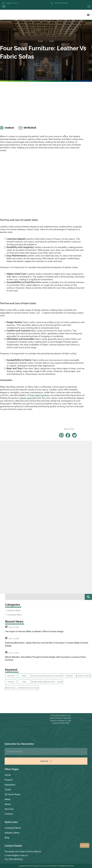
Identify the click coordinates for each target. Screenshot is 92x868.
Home (8, 775)
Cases (8, 790)
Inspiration (10, 785)
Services (9, 809)
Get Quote (85, 845)
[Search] (88, 597)
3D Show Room (12, 794)
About (8, 804)
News (8, 799)
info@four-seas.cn (12, 3)
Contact (9, 814)
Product (9, 780)
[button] (88, 15)
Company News (13, 828)
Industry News (12, 833)
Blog (7, 838)
